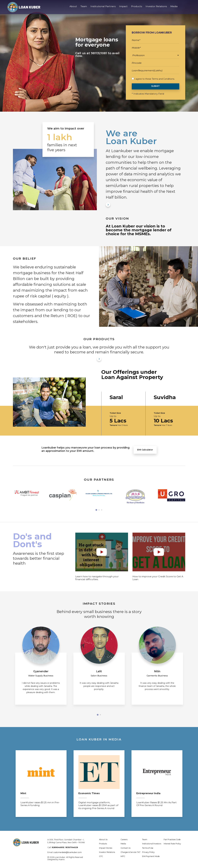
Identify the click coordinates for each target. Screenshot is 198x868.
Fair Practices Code (172, 839)
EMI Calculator (145, 450)
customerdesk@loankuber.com (68, 852)
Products (137, 9)
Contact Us (126, 848)
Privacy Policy (148, 852)
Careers (124, 839)
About (73, 9)
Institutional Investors (152, 844)
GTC (101, 856)
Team (84, 9)
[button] (96, 510)
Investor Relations (156, 9)
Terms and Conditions (163, 79)
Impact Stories (106, 848)
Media (174, 9)
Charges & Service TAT (130, 852)
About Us (103, 839)
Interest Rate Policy (172, 844)
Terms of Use (148, 848)
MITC (123, 856)
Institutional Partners (103, 9)
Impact (123, 9)
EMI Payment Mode (151, 856)
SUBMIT (155, 86)
